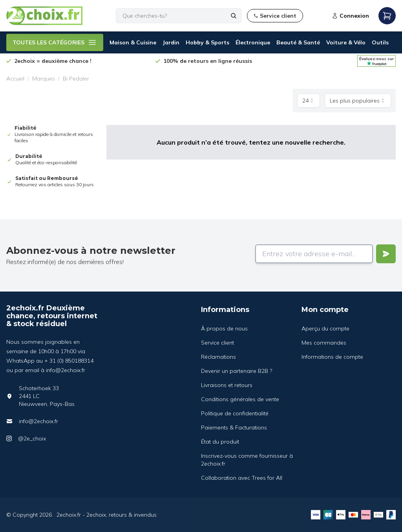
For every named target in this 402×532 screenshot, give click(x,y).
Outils (380, 42)
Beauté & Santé (298, 42)
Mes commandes (324, 343)
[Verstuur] (386, 254)
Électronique (253, 42)
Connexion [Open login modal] (350, 16)
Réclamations (218, 357)
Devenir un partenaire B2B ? (237, 371)
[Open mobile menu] (387, 16)
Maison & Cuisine (133, 42)
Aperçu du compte (325, 328)
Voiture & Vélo (346, 42)
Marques (44, 79)
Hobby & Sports (207, 42)
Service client (217, 343)
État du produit (220, 442)
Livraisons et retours (227, 385)
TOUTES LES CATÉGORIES (55, 42)
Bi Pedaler (76, 79)
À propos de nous (224, 328)
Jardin (171, 42)
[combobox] (309, 101)
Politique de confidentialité (235, 413)
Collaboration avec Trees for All (242, 478)
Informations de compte (332, 357)
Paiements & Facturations (234, 427)
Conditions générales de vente (240, 399)
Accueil (15, 79)
